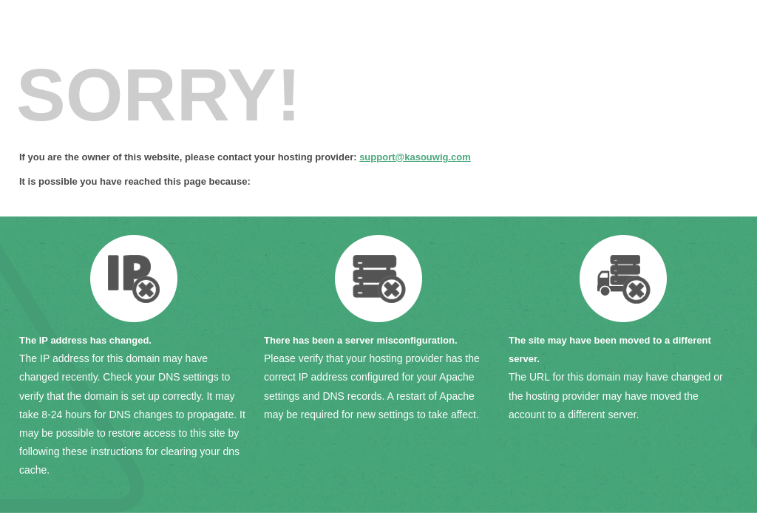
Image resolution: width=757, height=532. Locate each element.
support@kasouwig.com (415, 157)
